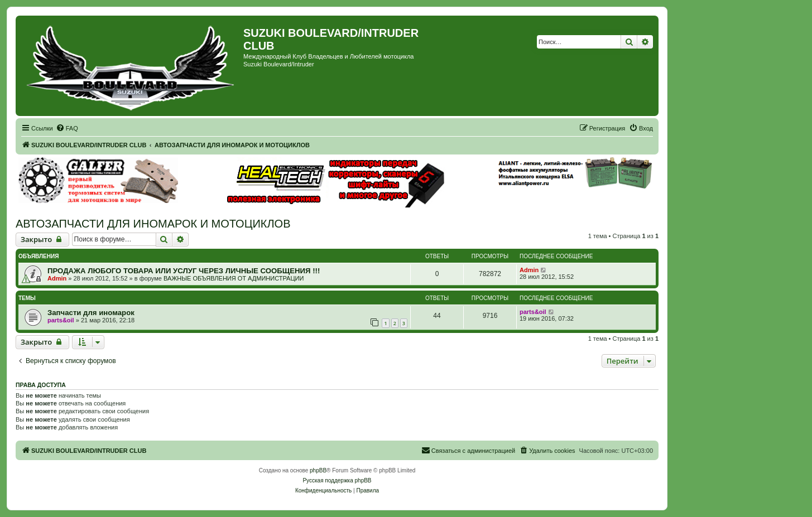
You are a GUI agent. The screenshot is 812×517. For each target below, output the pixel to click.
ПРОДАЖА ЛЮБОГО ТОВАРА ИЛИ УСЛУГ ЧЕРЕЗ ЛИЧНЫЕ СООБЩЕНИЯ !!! (184, 271)
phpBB (318, 470)
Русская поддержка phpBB (337, 480)
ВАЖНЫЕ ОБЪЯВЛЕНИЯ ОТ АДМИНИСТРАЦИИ (234, 278)
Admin (57, 278)
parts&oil (61, 320)
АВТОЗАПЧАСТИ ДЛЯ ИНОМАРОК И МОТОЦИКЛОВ (153, 224)
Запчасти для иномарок (91, 313)
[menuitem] (67, 128)
